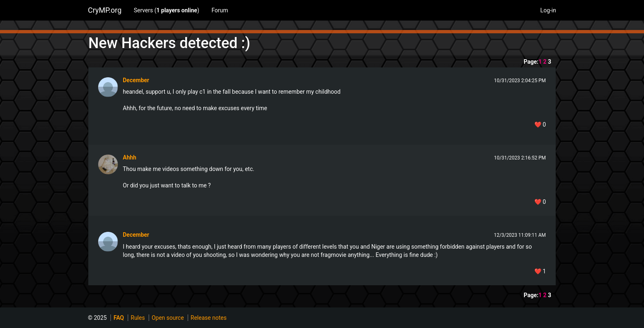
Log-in (548, 10)
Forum (220, 10)
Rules (138, 318)
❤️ (540, 125)
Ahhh (130, 157)
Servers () (167, 10)
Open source (168, 318)
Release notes (209, 318)
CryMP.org (105, 10)
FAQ (118, 318)
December (136, 80)
